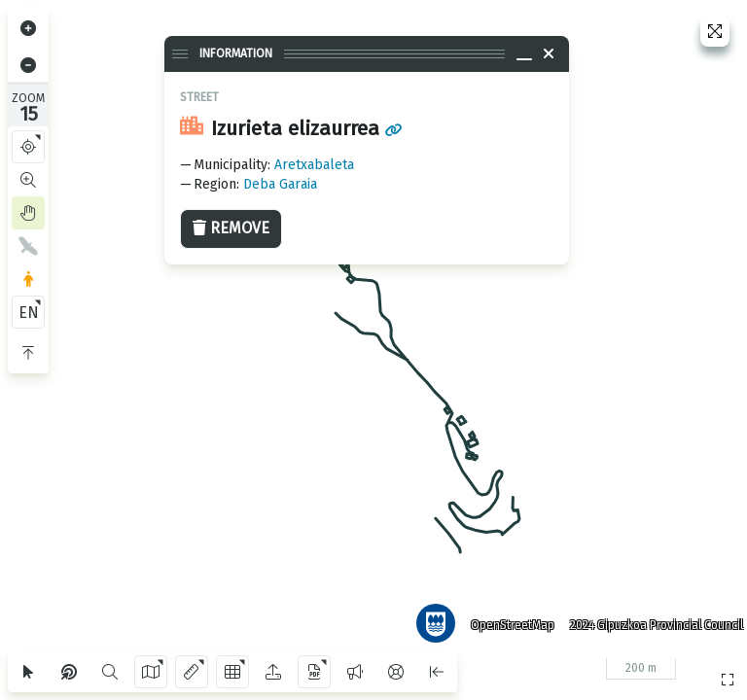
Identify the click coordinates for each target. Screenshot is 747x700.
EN (29, 313)
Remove (231, 228)
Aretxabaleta (314, 165)
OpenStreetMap (505, 617)
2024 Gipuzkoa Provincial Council (649, 617)
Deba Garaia (280, 184)
